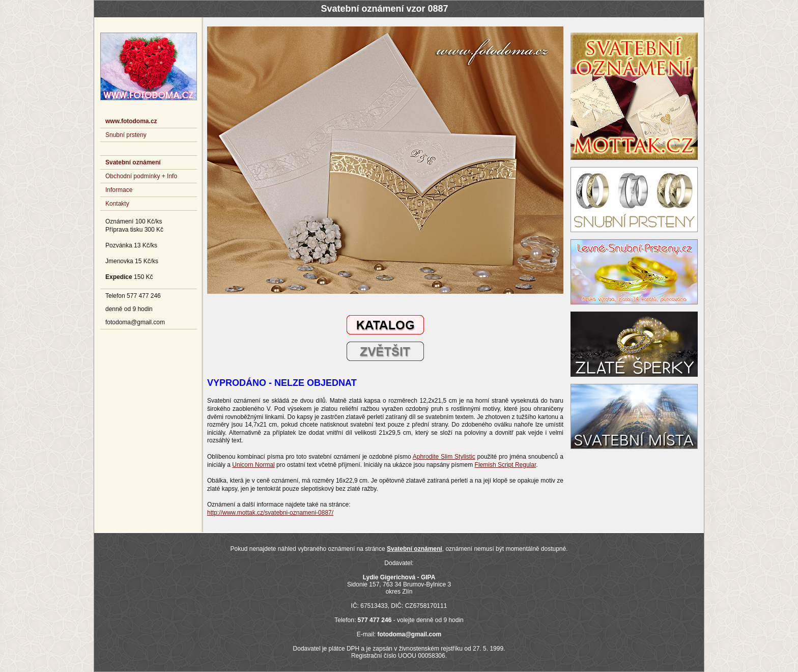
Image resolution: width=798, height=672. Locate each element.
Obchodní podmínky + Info (141, 176)
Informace (119, 190)
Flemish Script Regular (506, 465)
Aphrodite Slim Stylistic (444, 457)
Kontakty (117, 204)
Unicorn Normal (253, 465)
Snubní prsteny (126, 135)
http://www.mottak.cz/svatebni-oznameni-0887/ (270, 513)
